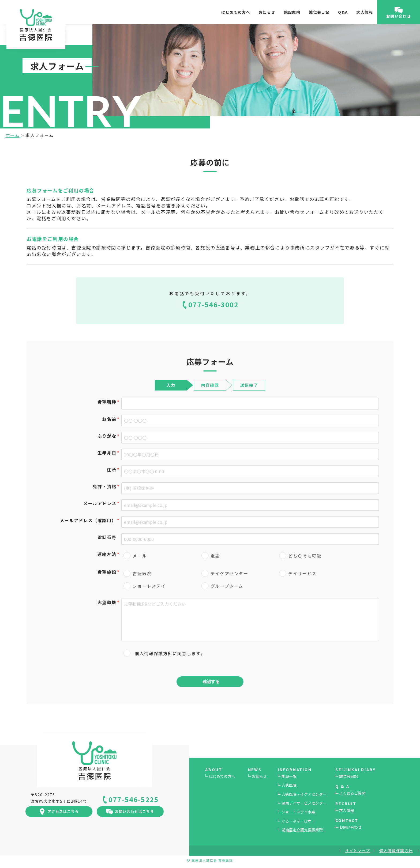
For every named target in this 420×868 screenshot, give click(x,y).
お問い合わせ (350, 827)
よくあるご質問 (352, 793)
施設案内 (292, 12)
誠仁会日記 (319, 12)
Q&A (343, 12)
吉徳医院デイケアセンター (304, 794)
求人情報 (365, 12)
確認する (211, 681)
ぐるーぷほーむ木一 (298, 821)
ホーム (13, 135)
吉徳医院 (289, 785)
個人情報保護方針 (154, 653)
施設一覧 (289, 776)
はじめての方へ (236, 12)
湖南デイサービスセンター (304, 803)
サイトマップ (358, 851)
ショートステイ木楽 (298, 812)
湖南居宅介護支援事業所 (302, 830)
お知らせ (267, 12)
